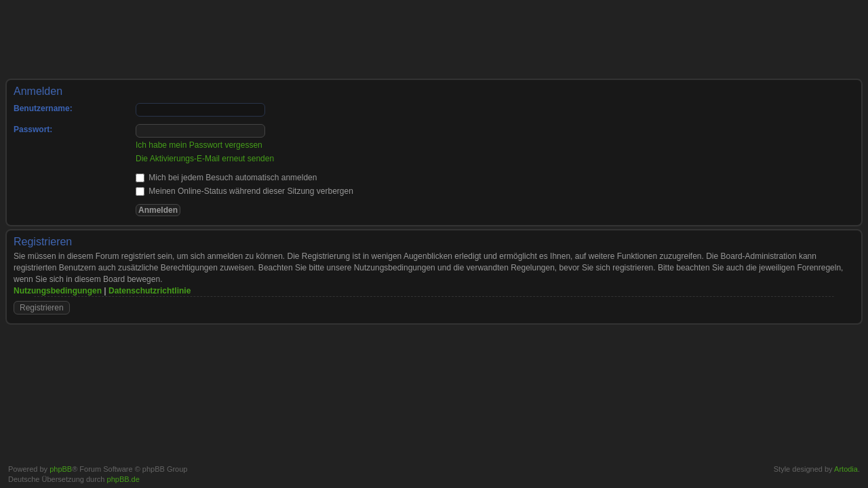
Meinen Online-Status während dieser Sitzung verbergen (244, 191)
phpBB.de (123, 479)
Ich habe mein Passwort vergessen (199, 145)
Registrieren (42, 308)
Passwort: (33, 129)
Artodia (846, 469)
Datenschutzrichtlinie (150, 291)
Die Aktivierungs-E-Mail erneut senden (205, 159)
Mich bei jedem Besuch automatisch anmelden (226, 178)
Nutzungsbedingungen (58, 291)
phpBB (61, 469)
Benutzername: (43, 108)
